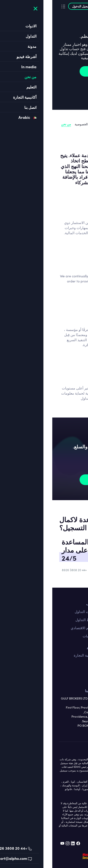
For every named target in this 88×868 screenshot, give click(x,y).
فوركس (76, 655)
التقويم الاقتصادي (31, 628)
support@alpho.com (59, 570)
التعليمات (37, 636)
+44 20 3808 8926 (22, 570)
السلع (77, 671)
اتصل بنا (76, 603)
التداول (39, 603)
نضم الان (46, 71)
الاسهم (76, 663)
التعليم (39, 647)
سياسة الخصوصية (34, 124)
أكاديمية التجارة (33, 655)
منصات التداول (33, 612)
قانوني (78, 124)
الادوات (76, 647)
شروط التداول (34, 620)
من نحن (14, 124)
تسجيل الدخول (31, 6)
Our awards (74, 129)
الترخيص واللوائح (59, 124)
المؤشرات (74, 680)
